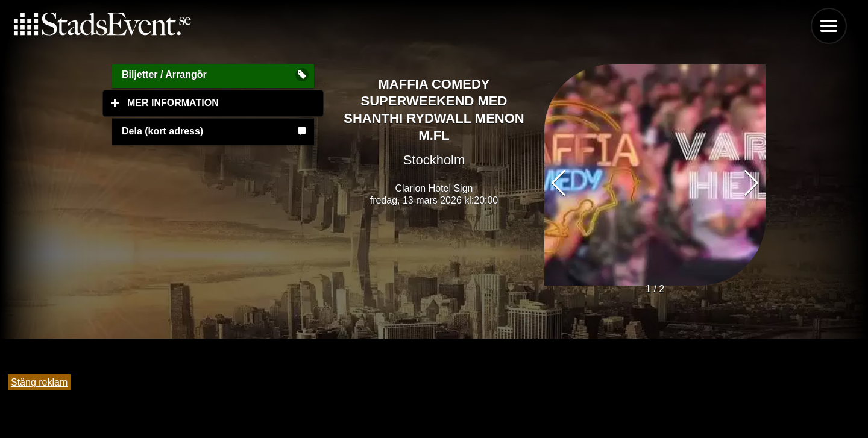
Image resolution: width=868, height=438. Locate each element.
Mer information (225, 102)
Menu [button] (829, 26)
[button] (751, 183)
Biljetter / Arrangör (164, 74)
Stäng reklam (39, 382)
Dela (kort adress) (162, 131)
